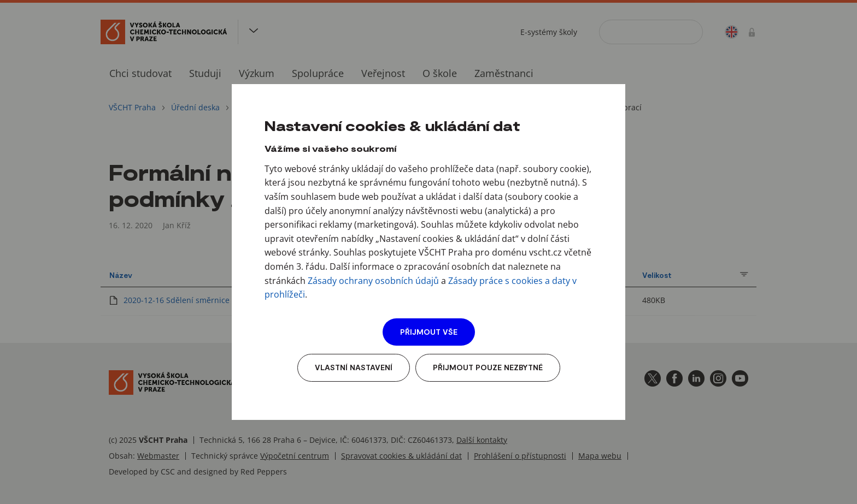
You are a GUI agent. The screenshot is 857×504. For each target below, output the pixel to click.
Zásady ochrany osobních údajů (373, 281)
